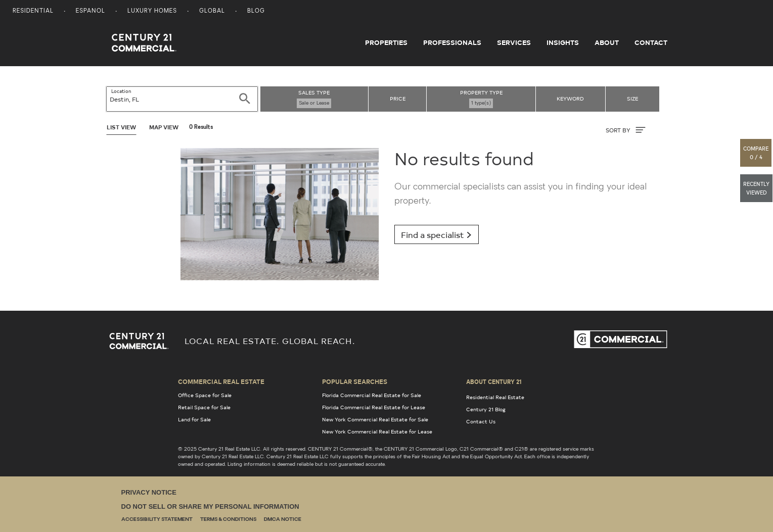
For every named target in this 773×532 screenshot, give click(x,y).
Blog (256, 11)
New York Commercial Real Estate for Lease (377, 431)
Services (514, 42)
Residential (33, 11)
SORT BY (626, 130)
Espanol (90, 11)
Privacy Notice (149, 492)
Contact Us (481, 421)
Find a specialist (437, 234)
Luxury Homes (152, 11)
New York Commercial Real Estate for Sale (375, 419)
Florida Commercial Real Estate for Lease (374, 407)
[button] (756, 153)
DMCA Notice (283, 520)
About (607, 42)
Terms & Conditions (228, 520)
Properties (386, 42)
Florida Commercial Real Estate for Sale (372, 395)
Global (212, 11)
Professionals (452, 42)
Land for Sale (194, 419)
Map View (164, 127)
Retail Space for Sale (204, 407)
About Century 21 (494, 381)
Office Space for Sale (205, 395)
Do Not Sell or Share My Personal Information (210, 506)
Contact (651, 42)
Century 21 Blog (486, 409)
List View (121, 127)
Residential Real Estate (495, 397)
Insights (563, 42)
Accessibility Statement (157, 520)
